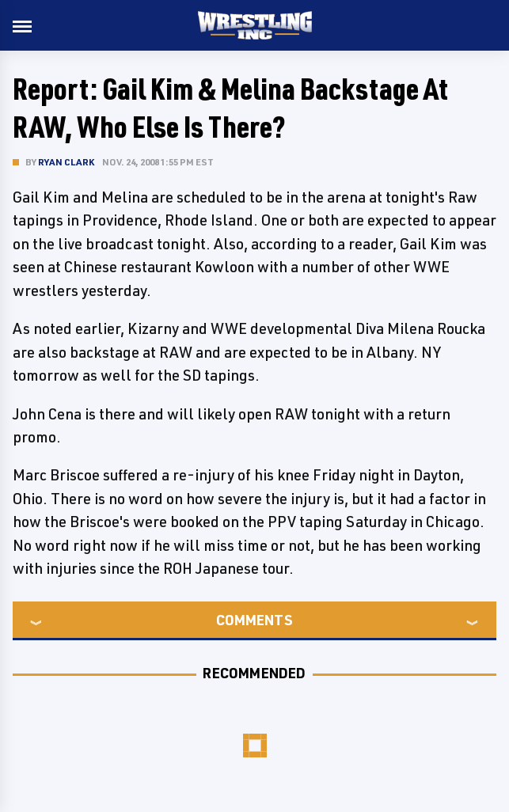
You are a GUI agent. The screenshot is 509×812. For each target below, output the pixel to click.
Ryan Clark (66, 162)
